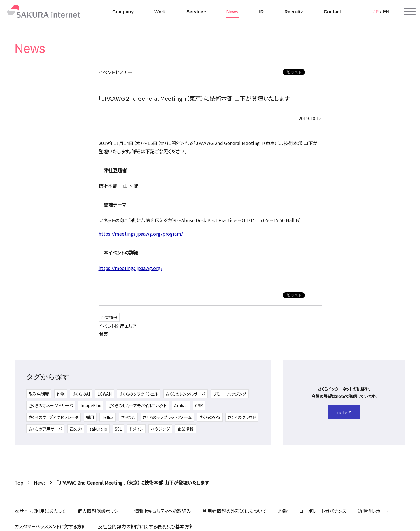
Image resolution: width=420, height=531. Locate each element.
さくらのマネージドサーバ (51, 405)
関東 (103, 334)
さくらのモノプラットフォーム (167, 417)
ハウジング (160, 429)
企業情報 (109, 317)
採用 (90, 417)
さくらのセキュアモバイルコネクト (138, 405)
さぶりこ (128, 417)
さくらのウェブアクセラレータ (54, 417)
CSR (199, 405)
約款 (61, 394)
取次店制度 (39, 394)
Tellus (108, 417)
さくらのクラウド (242, 417)
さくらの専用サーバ (45, 429)
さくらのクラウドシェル (139, 394)
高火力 (76, 429)
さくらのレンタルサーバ (185, 394)
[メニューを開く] (410, 12)
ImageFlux (91, 405)
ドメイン (136, 429)
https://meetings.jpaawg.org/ (131, 268)
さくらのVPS (210, 417)
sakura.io (98, 429)
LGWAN (105, 394)
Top (19, 483)
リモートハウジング (230, 394)
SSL (118, 429)
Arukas (181, 405)
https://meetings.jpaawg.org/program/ (141, 234)
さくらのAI (81, 394)
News (40, 483)
